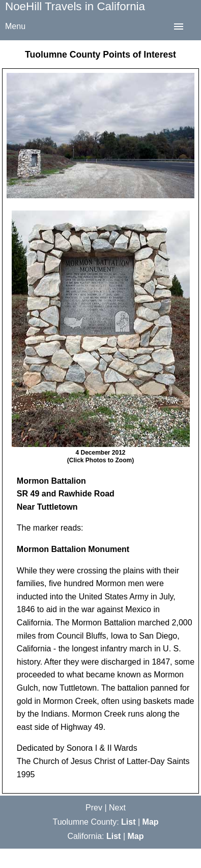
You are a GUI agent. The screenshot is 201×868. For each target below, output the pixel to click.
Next (117, 808)
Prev (94, 808)
